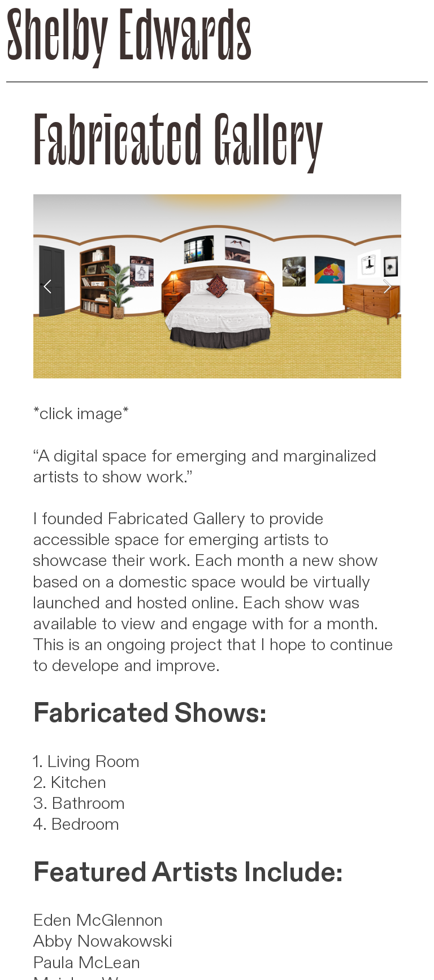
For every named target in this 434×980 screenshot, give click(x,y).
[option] (217, 286)
